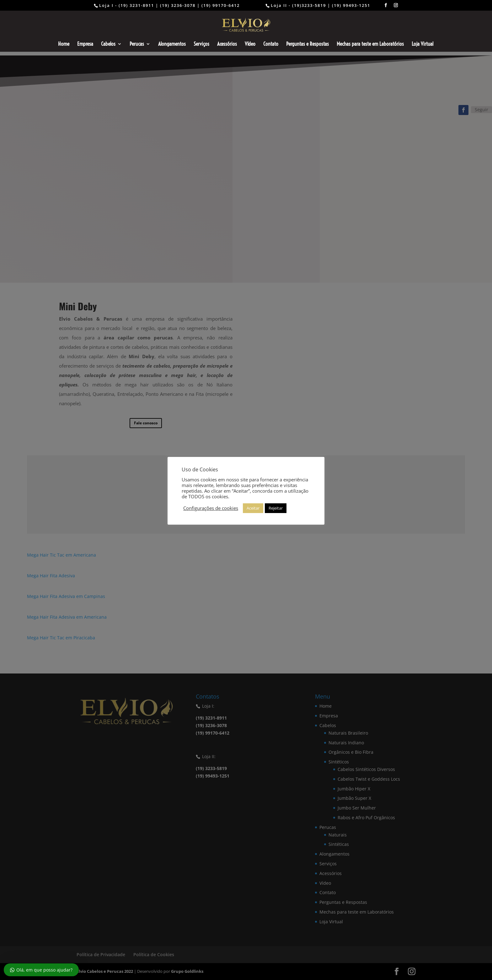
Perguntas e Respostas (307, 44)
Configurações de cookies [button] (211, 508)
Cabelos (108, 44)
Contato (271, 44)
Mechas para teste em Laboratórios (370, 44)
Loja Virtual (422, 44)
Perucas (137, 44)
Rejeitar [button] (276, 508)
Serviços (201, 44)
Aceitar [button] (253, 508)
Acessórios (227, 44)
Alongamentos (172, 44)
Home (64, 44)
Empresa (85, 44)
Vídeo (250, 44)
